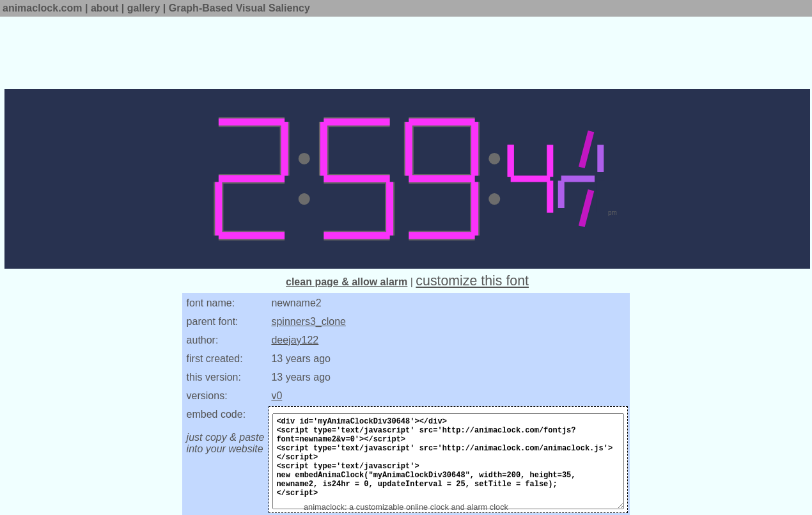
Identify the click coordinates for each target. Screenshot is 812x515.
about (105, 8)
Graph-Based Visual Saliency (239, 8)
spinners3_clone (308, 321)
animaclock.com (43, 8)
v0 (277, 396)
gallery (144, 8)
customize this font (472, 281)
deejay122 (295, 340)
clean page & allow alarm (347, 282)
